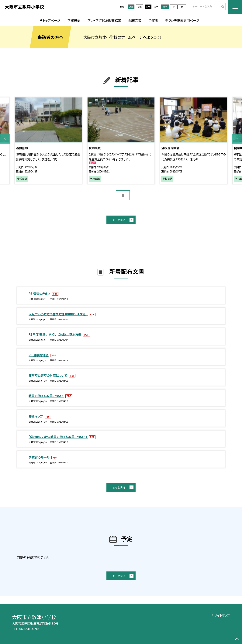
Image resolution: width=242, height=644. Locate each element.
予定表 (153, 20)
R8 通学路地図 (39, 355)
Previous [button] (5, 139)
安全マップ (36, 416)
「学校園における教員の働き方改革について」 (58, 437)
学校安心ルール (39, 457)
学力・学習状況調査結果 (104, 20)
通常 (131, 7)
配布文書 (135, 20)
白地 (140, 7)
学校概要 (74, 20)
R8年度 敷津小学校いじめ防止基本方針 (55, 334)
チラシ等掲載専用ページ (182, 20)
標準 (165, 7)
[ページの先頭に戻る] (237, 639)
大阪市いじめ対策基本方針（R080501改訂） (58, 314)
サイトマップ (222, 615)
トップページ (51, 20)
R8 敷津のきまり (40, 294)
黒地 (148, 7)
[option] (48, 141)
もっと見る (119, 220)
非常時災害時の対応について (48, 375)
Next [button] (237, 139)
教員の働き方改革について (46, 396)
